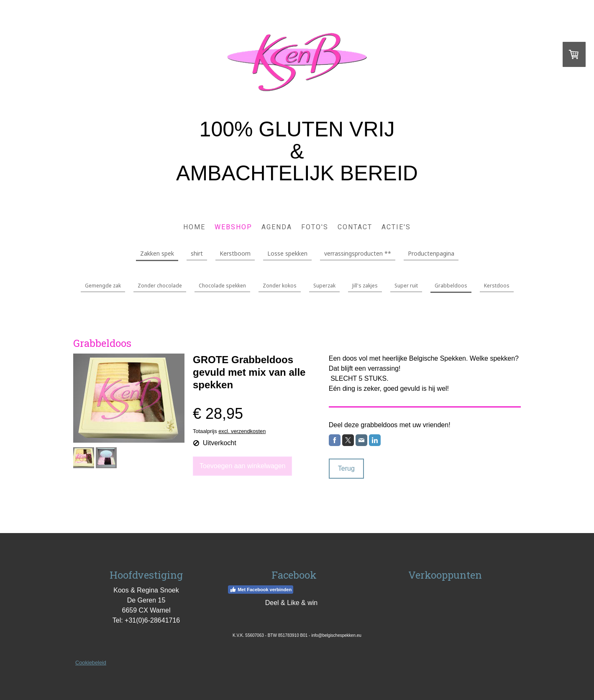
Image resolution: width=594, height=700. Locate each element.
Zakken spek (157, 253)
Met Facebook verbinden (261, 590)
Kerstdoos (497, 286)
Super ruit (406, 286)
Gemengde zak (103, 286)
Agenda (277, 227)
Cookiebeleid (91, 663)
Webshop (233, 227)
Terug (346, 468)
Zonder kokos (280, 286)
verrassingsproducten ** (358, 253)
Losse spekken (287, 253)
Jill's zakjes (365, 286)
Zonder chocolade (160, 286)
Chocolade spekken (222, 286)
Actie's (396, 227)
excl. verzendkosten (242, 431)
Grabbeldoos (451, 286)
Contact (355, 227)
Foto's (315, 227)
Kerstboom (235, 253)
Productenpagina (431, 253)
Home (194, 227)
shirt (197, 253)
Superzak (324, 286)
